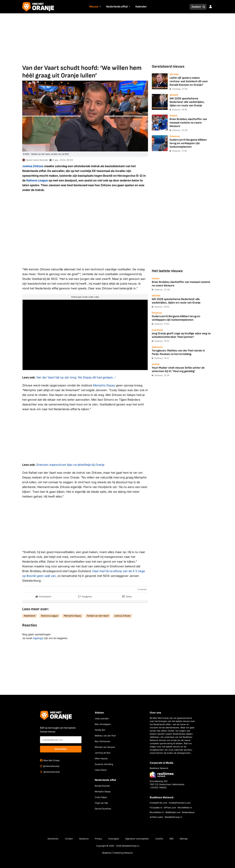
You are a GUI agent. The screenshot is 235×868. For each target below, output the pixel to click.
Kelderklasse (188, 812)
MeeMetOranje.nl (173, 817)
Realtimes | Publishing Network (117, 853)
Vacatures (84, 839)
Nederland (30, 616)
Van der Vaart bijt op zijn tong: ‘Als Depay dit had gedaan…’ (76, 377)
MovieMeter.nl (185, 808)
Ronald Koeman (102, 786)
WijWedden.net (173, 812)
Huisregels (114, 839)
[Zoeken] (195, 7)
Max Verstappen (103, 724)
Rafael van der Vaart (98, 616)
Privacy (98, 839)
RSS (171, 839)
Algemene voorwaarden (137, 839)
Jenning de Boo (103, 753)
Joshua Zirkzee (33, 166)
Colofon (159, 839)
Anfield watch (156, 817)
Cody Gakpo (101, 797)
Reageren (85, 596)
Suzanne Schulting (104, 764)
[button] (100, 7)
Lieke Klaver (101, 770)
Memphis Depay (104, 385)
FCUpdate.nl (156, 808)
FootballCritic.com (158, 803)
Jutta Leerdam (102, 718)
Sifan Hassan (101, 758)
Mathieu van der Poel (105, 736)
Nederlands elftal (117, 7)
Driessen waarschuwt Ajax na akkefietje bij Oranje (70, 465)
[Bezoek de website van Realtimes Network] (162, 775)
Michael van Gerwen (105, 747)
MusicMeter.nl (157, 812)
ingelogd (38, 638)
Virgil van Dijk (101, 803)
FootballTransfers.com (180, 803)
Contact (69, 839)
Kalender (141, 7)
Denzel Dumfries (103, 809)
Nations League (37, 180)
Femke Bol (100, 730)
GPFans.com (170, 808)
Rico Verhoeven (103, 741)
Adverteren (53, 839)
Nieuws (94, 7)
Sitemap (184, 839)
